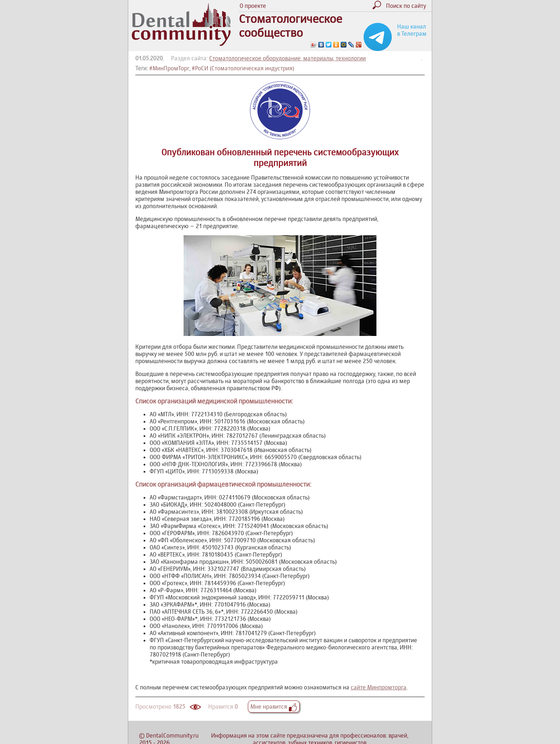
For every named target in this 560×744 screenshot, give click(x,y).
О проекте (253, 6)
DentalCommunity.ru (172, 735)
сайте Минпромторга (379, 687)
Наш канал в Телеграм (412, 30)
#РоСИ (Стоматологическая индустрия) (243, 68)
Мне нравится (274, 707)
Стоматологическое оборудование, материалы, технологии (287, 58)
